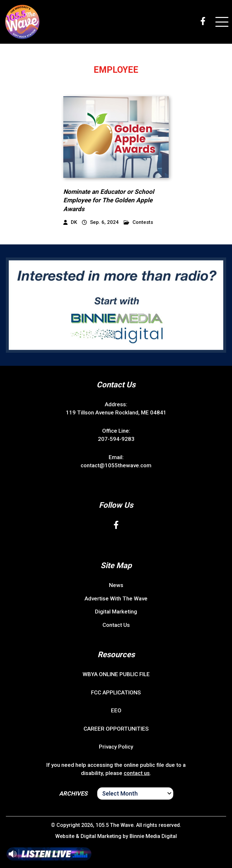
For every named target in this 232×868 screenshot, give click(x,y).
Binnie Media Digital (153, 836)
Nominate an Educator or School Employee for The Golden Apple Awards (109, 200)
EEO (116, 710)
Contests (138, 222)
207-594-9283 (116, 439)
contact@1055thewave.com (116, 465)
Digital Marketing (116, 612)
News (116, 585)
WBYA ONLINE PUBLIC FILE (116, 674)
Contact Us (116, 625)
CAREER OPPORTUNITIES (116, 729)
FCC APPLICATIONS (116, 692)
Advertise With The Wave (116, 598)
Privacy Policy (116, 747)
